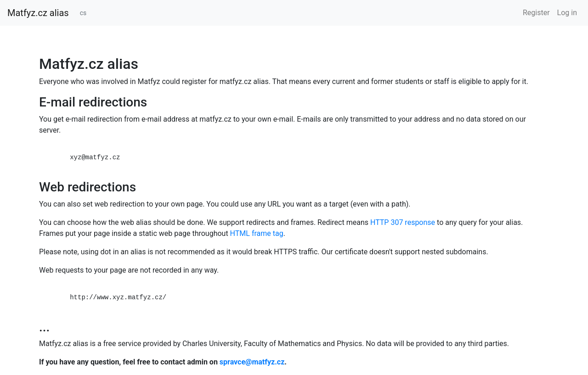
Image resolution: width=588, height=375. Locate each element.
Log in (567, 13)
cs (83, 13)
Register (536, 13)
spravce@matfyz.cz (252, 362)
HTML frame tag (257, 233)
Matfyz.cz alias (38, 13)
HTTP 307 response (403, 222)
